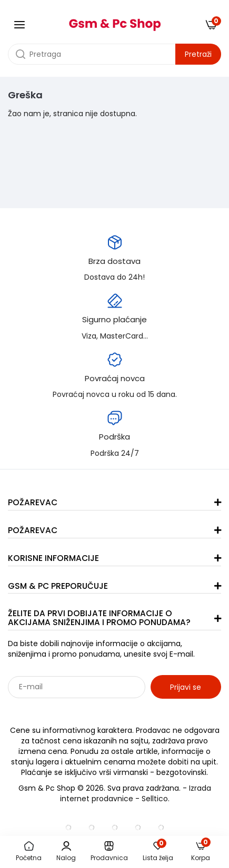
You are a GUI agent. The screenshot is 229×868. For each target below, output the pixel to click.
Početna (29, 852)
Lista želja (158, 852)
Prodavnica (109, 852)
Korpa (201, 851)
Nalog (66, 852)
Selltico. (156, 799)
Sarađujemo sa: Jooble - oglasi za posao (73, 710)
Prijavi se (186, 687)
